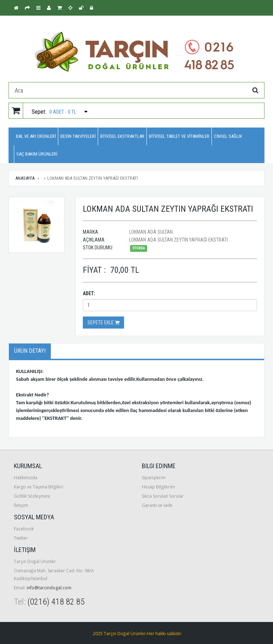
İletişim (21, 505)
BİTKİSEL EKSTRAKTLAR (122, 136)
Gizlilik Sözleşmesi (32, 496)
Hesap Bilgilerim (158, 487)
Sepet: (48, 111)
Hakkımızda (26, 478)
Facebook (24, 529)
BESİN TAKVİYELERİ (78, 136)
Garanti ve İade (157, 505)
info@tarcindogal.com (49, 588)
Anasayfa (25, 178)
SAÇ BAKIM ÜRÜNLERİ (37, 154)
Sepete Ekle (103, 323)
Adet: (89, 293)
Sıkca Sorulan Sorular (163, 496)
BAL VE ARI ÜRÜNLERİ (36, 136)
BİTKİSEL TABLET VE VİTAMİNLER (179, 136)
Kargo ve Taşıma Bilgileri (39, 487)
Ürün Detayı (30, 351)
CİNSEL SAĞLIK (228, 136)
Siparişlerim (154, 478)
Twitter (21, 538)
